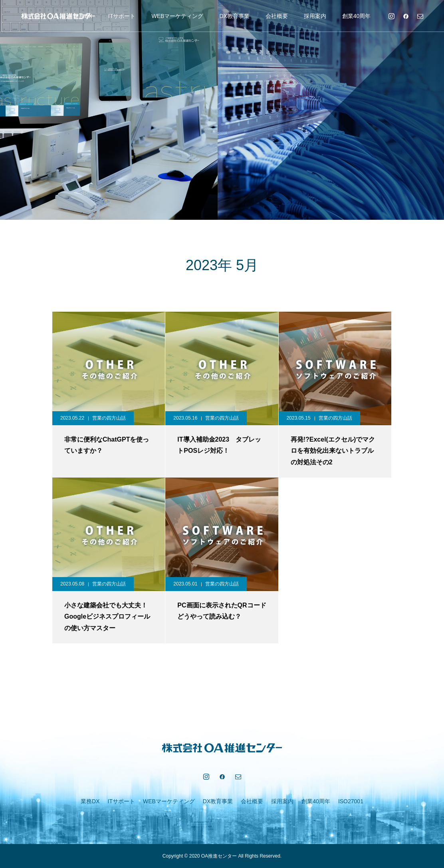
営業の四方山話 (109, 418)
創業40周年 (357, 16)
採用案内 (315, 16)
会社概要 (277, 16)
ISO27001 (351, 801)
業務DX (90, 801)
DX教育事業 (234, 16)
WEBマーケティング (177, 16)
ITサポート (122, 16)
